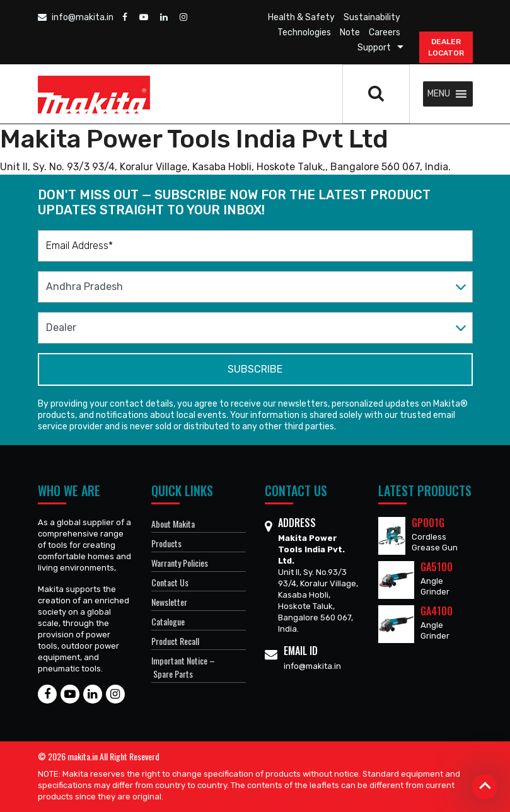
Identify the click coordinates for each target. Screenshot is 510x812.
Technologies (304, 32)
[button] (439, 94)
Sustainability (372, 17)
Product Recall (175, 641)
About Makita (173, 524)
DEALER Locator (446, 47)
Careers (385, 32)
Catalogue (168, 621)
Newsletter (169, 602)
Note (350, 32)
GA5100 (437, 567)
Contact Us (170, 582)
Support (374, 48)
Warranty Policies (180, 563)
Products (166, 543)
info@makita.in (76, 17)
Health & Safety (301, 17)
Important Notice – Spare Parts (183, 667)
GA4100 (437, 611)
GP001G (428, 523)
